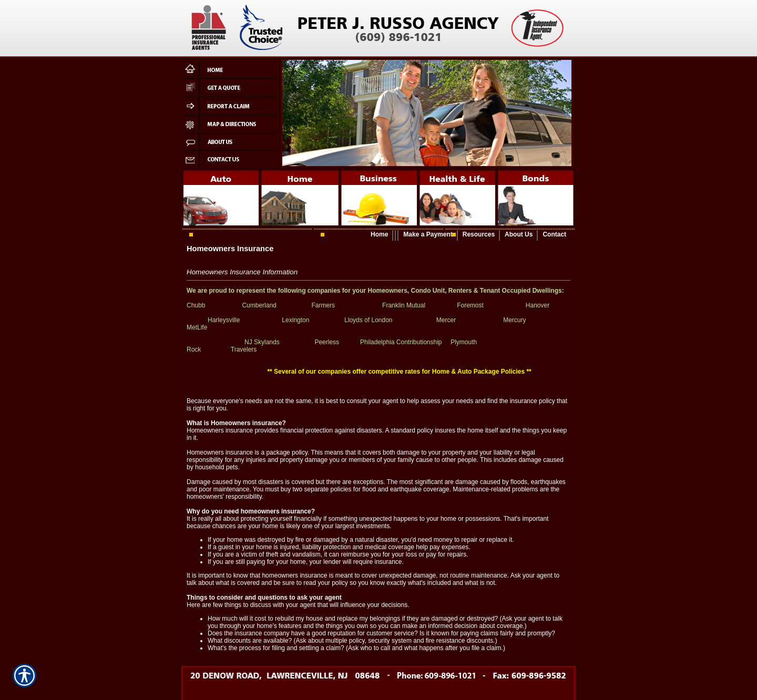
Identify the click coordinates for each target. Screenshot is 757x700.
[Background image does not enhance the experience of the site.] (378, 235)
